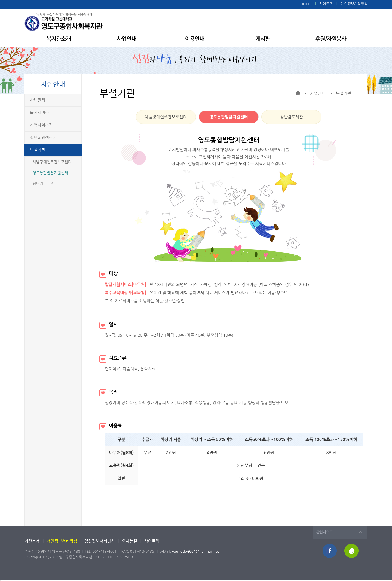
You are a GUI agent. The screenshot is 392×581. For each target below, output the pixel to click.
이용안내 (195, 39)
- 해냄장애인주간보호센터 (51, 162)
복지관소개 (59, 39)
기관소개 (32, 541)
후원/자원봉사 (331, 39)
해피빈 (352, 551)
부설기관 (38, 150)
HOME (306, 4)
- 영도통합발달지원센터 (49, 173)
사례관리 (38, 100)
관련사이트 (325, 532)
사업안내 (126, 39)
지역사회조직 (41, 125)
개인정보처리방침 (354, 4)
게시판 (263, 39)
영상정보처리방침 (100, 541)
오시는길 (130, 541)
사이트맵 (326, 4)
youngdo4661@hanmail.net (195, 552)
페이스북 (330, 551)
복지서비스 (39, 113)
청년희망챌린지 (43, 138)
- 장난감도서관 (42, 184)
